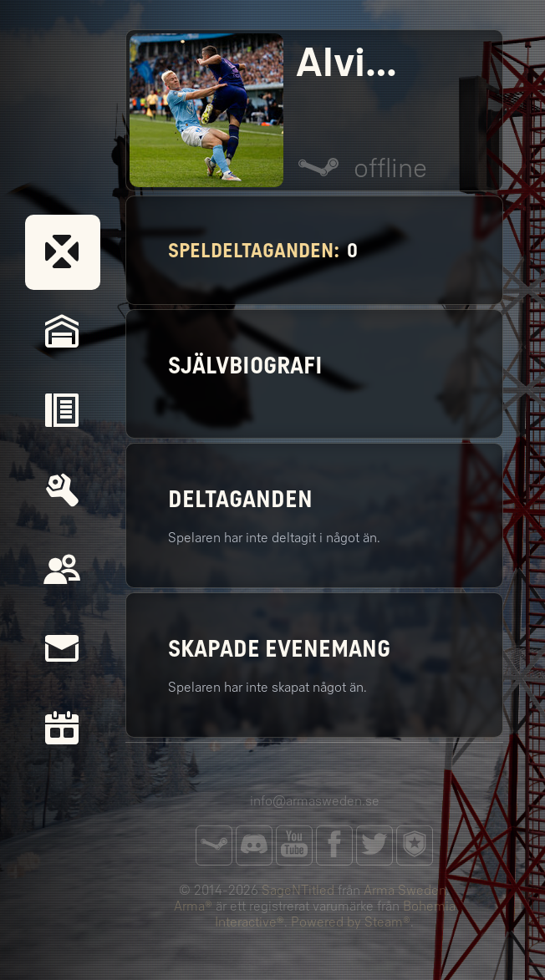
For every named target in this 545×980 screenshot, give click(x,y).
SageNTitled (298, 890)
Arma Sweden (405, 890)
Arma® (193, 906)
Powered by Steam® (351, 922)
